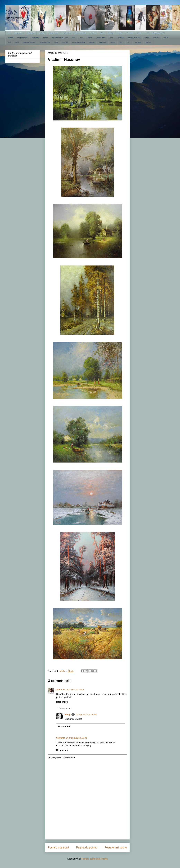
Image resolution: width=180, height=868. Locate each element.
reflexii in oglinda (45, 42)
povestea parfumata (29, 42)
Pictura (166, 38)
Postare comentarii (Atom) (95, 859)
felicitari (120, 33)
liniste (81, 38)
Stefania (61, 738)
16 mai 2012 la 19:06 (77, 738)
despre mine (66, 33)
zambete (148, 42)
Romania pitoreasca (79, 42)
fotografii (10, 38)
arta (9, 33)
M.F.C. (112, 38)
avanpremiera (19, 33)
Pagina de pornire (87, 848)
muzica (147, 38)
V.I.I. (129, 42)
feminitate (130, 33)
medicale (121, 38)
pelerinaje (156, 38)
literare (90, 38)
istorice (46, 38)
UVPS (121, 42)
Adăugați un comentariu (62, 757)
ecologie (111, 33)
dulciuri (102, 33)
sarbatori (92, 42)
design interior (54, 33)
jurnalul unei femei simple (60, 38)
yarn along (138, 42)
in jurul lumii (35, 38)
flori (148, 33)
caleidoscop (31, 33)
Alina (59, 690)
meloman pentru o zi (134, 38)
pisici (9, 42)
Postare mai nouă (58, 848)
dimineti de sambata (80, 33)
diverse (93, 33)
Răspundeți (62, 702)
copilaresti (42, 33)
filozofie (140, 33)
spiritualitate (103, 42)
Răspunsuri (65, 708)
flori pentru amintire (159, 33)
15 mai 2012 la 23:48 (73, 690)
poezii (17, 42)
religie (56, 42)
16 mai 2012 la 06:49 (86, 714)
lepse (74, 38)
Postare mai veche (116, 848)
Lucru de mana (101, 38)
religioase (65, 42)
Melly (11, 12)
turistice (113, 42)
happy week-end (22, 38)
